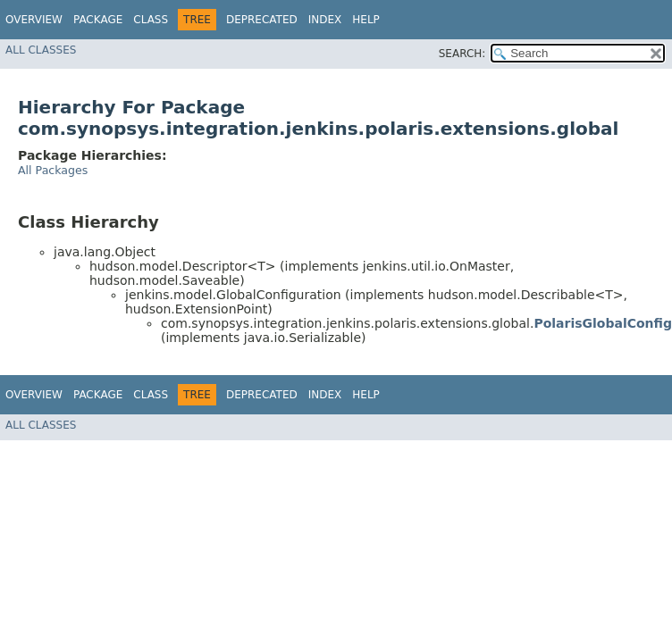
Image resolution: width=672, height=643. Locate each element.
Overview (34, 20)
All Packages (53, 170)
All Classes (41, 50)
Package (98, 20)
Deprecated (262, 20)
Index (325, 20)
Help (366, 20)
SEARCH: (462, 54)
